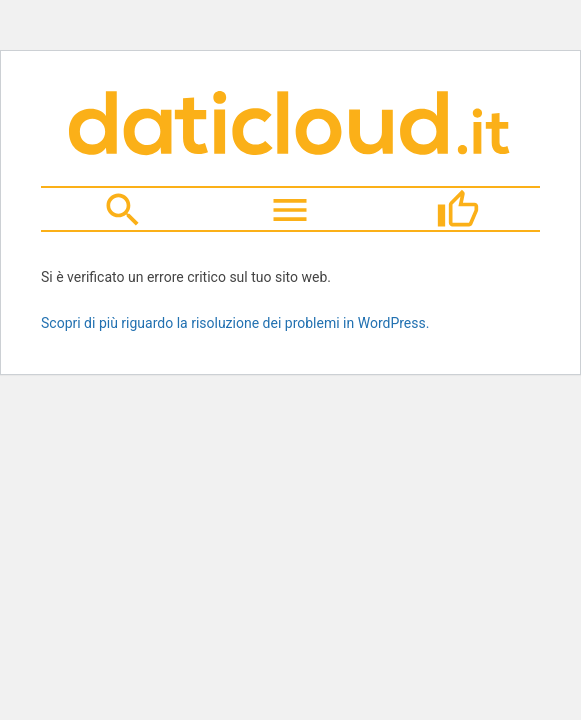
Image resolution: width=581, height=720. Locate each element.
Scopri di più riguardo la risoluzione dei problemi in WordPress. (235, 323)
